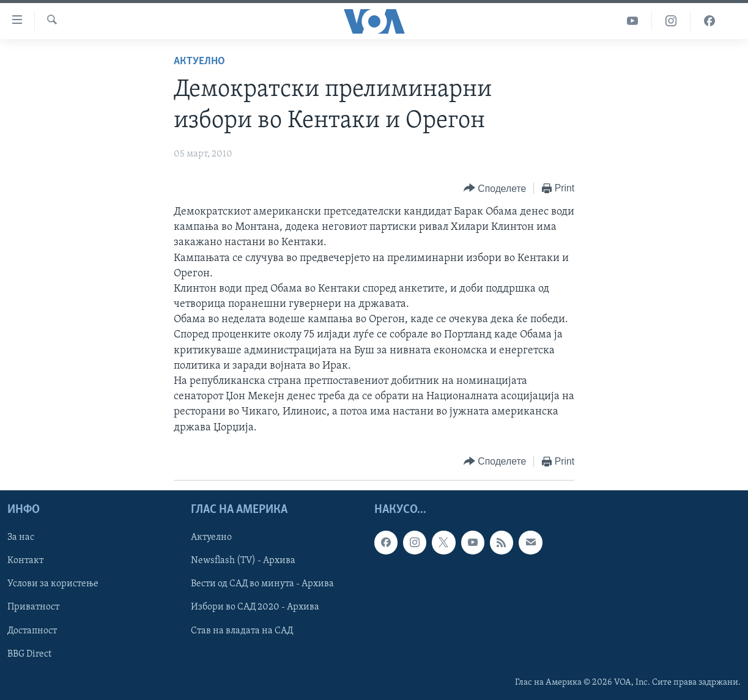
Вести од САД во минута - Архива (262, 584)
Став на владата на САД (242, 630)
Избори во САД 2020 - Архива (255, 607)
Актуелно (199, 61)
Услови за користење (53, 584)
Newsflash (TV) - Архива (243, 561)
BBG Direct (29, 654)
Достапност (32, 630)
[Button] (495, 189)
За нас (21, 537)
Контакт (25, 561)
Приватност (33, 607)
